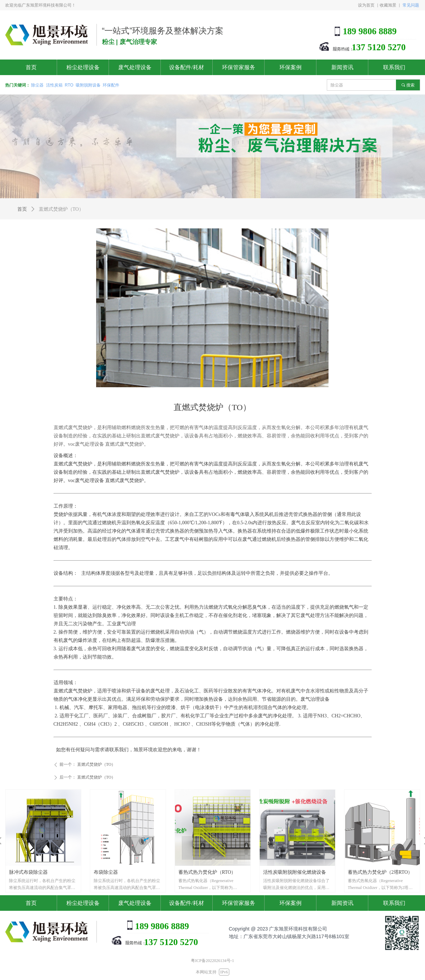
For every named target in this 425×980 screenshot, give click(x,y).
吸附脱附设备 (88, 85)
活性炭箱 (54, 85)
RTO (69, 85)
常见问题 (411, 5)
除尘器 (37, 85)
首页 (22, 209)
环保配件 (111, 85)
